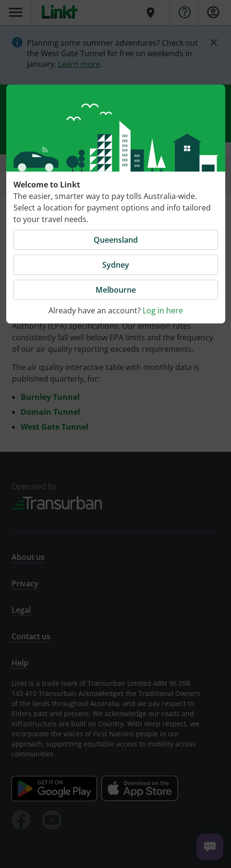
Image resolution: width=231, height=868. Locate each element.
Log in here (163, 310)
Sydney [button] (116, 265)
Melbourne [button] (116, 290)
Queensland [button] (116, 240)
